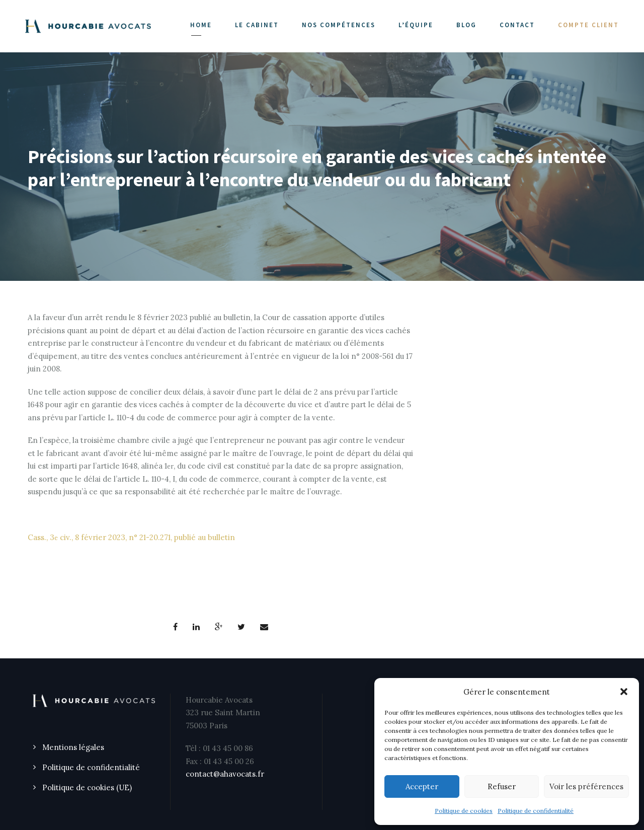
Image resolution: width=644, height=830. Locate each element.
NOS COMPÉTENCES (339, 25)
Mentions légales (73, 747)
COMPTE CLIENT (588, 25)
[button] (624, 692)
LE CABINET (257, 25)
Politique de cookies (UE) (87, 787)
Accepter (422, 786)
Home (201, 25)
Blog (466, 25)
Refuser (502, 786)
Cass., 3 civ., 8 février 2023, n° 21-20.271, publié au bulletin (131, 537)
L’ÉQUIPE (416, 25)
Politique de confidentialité (536, 811)
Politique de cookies (464, 811)
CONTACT (517, 25)
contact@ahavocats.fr (225, 774)
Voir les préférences (586, 786)
